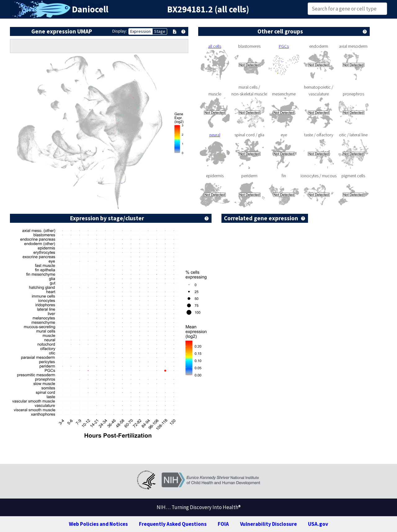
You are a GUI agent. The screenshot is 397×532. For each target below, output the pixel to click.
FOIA (223, 524)
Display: (120, 31)
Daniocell (90, 9)
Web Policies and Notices (98, 524)
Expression (141, 31)
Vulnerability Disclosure (268, 524)
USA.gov (318, 524)
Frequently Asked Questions (173, 524)
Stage (160, 31)
